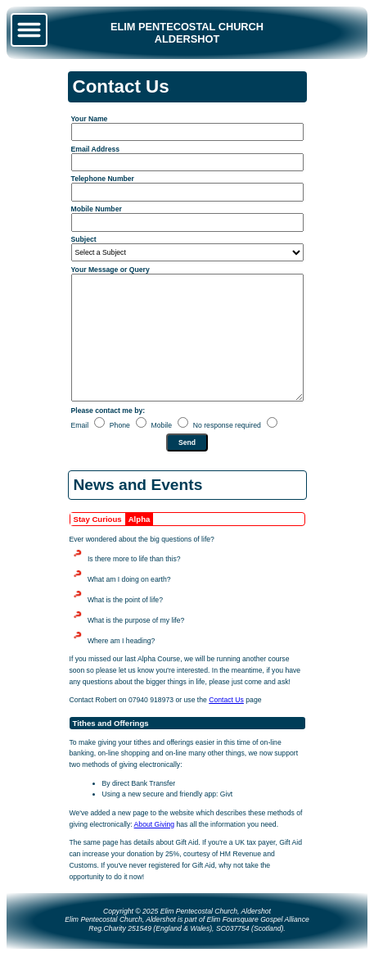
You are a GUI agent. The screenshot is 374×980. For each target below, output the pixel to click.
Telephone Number (103, 179)
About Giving (154, 849)
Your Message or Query (110, 270)
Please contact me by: (108, 435)
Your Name (90, 119)
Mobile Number (97, 209)
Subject (84, 239)
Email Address (96, 149)
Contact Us (226, 724)
